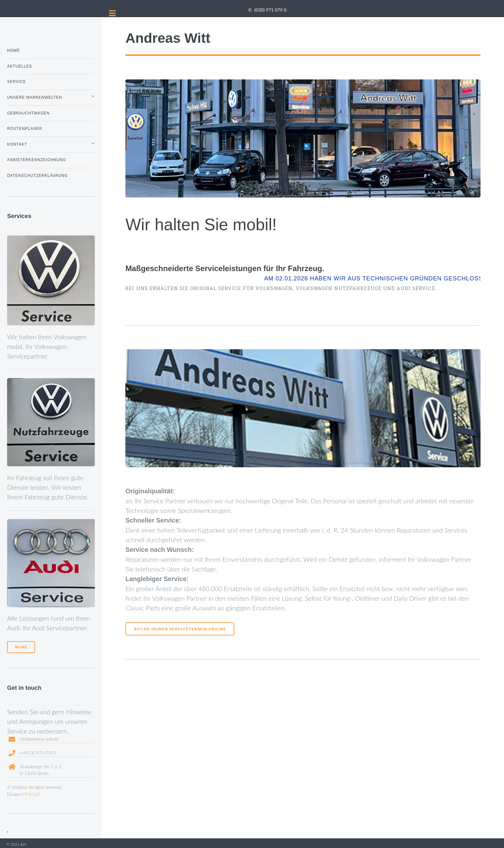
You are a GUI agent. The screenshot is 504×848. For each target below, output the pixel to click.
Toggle (113, 13)
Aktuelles (20, 66)
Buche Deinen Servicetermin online (180, 629)
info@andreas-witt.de (39, 739)
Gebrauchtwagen (28, 113)
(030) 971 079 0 (270, 10)
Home (14, 50)
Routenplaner (25, 129)
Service (17, 82)
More (21, 647)
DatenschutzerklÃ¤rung (37, 176)
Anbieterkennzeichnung (37, 160)
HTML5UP (31, 794)
